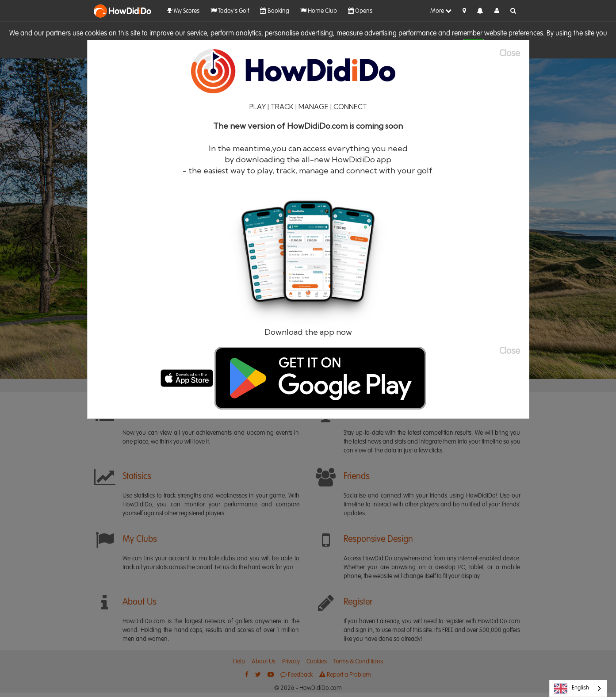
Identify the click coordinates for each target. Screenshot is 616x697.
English (572, 689)
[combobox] (578, 688)
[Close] (514, 54)
